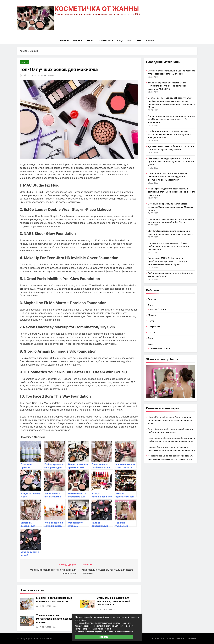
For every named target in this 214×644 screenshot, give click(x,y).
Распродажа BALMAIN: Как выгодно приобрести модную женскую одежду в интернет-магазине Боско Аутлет (167, 261)
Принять (104, 637)
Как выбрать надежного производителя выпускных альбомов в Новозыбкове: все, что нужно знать (171, 192)
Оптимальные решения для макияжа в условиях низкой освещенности (113, 601)
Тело (130, 41)
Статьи (150, 41)
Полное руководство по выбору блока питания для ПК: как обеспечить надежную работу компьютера (172, 119)
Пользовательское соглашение (181, 638)
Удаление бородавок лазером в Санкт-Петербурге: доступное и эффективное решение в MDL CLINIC (167, 86)
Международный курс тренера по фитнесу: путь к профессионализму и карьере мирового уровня (171, 162)
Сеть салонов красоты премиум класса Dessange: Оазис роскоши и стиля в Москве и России (171, 207)
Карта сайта (158, 638)
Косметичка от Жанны (97, 9)
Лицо (120, 41)
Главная (23, 51)
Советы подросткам (160, 348)
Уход (139, 41)
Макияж (78, 41)
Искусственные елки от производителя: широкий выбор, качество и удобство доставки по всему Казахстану (168, 177)
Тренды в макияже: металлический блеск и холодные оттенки (56, 619)
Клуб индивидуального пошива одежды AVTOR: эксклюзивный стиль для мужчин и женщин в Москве (170, 134)
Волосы (64, 41)
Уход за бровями (158, 309)
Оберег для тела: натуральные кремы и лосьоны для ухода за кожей (170, 420)
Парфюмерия (105, 41)
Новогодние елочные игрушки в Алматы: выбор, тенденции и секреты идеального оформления (169, 246)
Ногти (90, 41)
